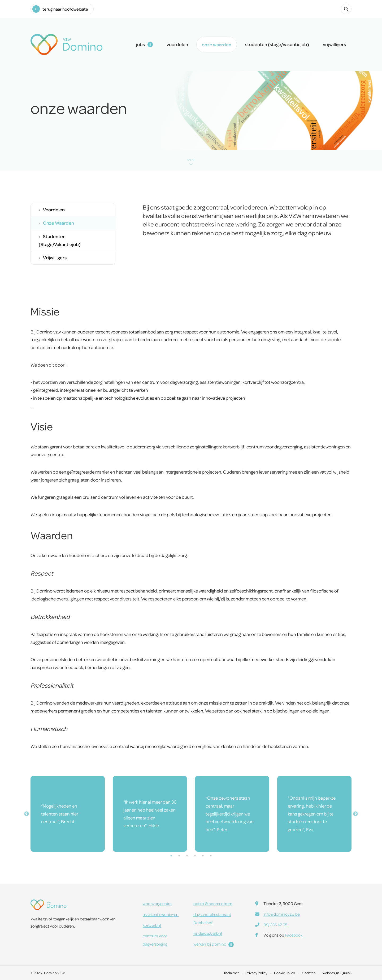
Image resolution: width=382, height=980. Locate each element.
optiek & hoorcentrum (213, 903)
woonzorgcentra (157, 903)
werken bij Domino (214, 944)
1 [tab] (171, 856)
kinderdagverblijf (208, 933)
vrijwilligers (334, 44)
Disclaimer (231, 973)
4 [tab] (195, 856)
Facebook (294, 935)
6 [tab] (211, 856)
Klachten (309, 973)
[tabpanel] (68, 814)
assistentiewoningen (161, 914)
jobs (144, 44)
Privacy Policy (257, 973)
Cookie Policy (285, 973)
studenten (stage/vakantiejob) (277, 44)
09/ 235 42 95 (275, 925)
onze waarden (217, 44)
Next (355, 814)
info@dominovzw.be (282, 914)
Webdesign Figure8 (337, 973)
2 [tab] (179, 856)
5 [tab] (203, 856)
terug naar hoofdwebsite (60, 9)
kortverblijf (152, 925)
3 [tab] (187, 856)
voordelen (177, 44)
